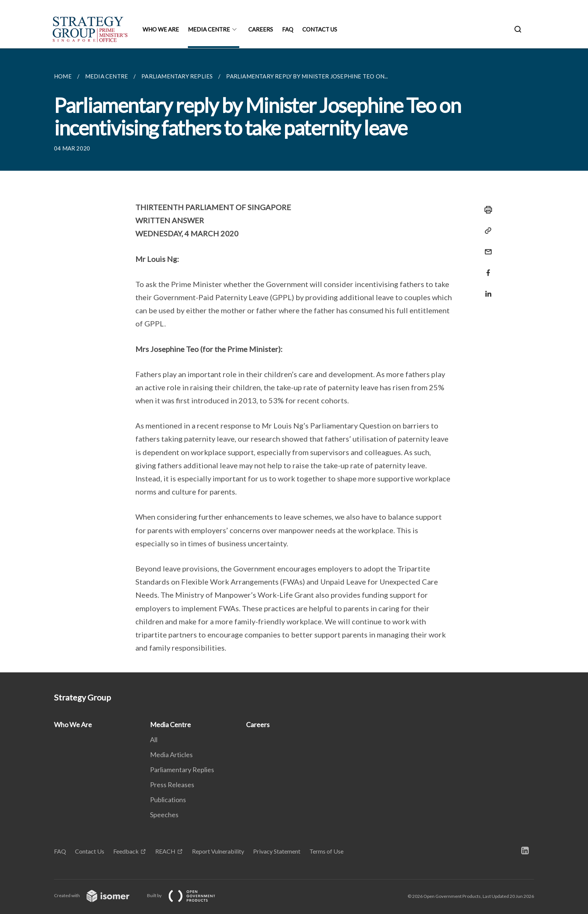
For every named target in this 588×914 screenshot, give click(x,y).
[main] (294, 360)
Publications (168, 800)
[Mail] (486, 247)
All (154, 740)
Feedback (126, 851)
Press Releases (172, 785)
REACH (165, 851)
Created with (98, 895)
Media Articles (171, 755)
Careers (261, 29)
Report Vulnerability (218, 851)
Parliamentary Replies (182, 770)
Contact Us (320, 29)
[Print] (486, 210)
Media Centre (209, 29)
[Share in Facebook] (486, 268)
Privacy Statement (277, 851)
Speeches (164, 815)
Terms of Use (326, 851)
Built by (187, 895)
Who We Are (161, 29)
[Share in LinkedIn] (486, 289)
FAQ (288, 29)
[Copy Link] (486, 231)
